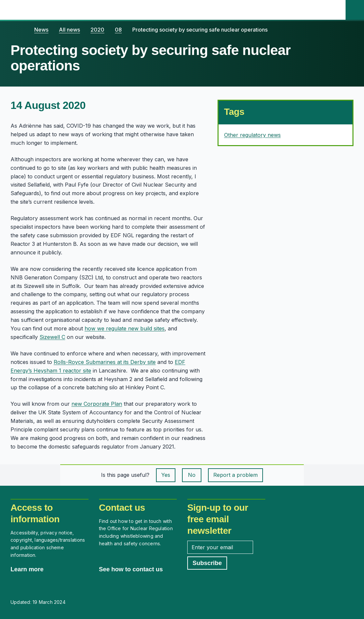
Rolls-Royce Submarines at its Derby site (105, 362)
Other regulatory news (252, 135)
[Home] (17, 30)
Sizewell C (52, 337)
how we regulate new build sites (125, 328)
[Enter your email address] (220, 547)
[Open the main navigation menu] (336, 10)
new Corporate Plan (97, 404)
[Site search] (355, 10)
